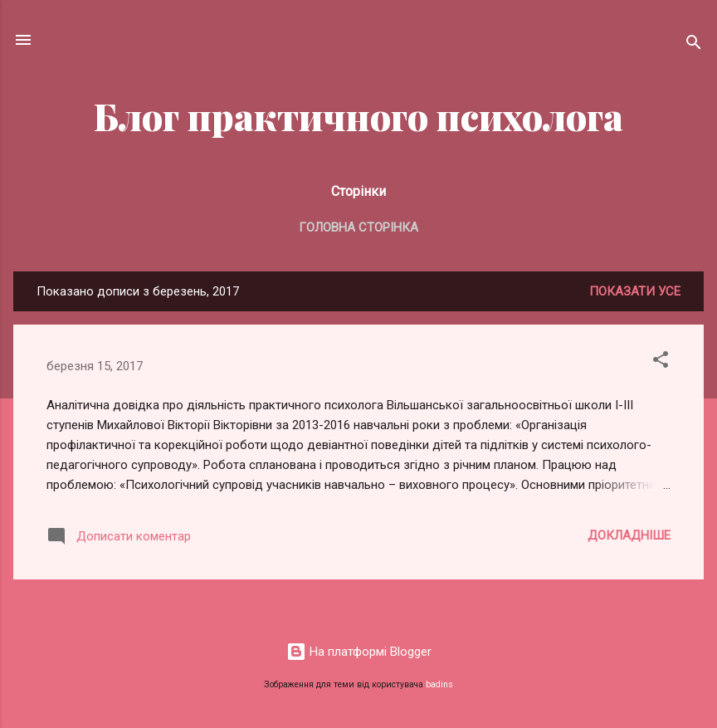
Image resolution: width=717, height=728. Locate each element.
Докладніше (629, 535)
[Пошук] (694, 45)
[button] (661, 362)
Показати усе (635, 291)
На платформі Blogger (359, 652)
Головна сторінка (358, 227)
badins (439, 684)
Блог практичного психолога (358, 116)
